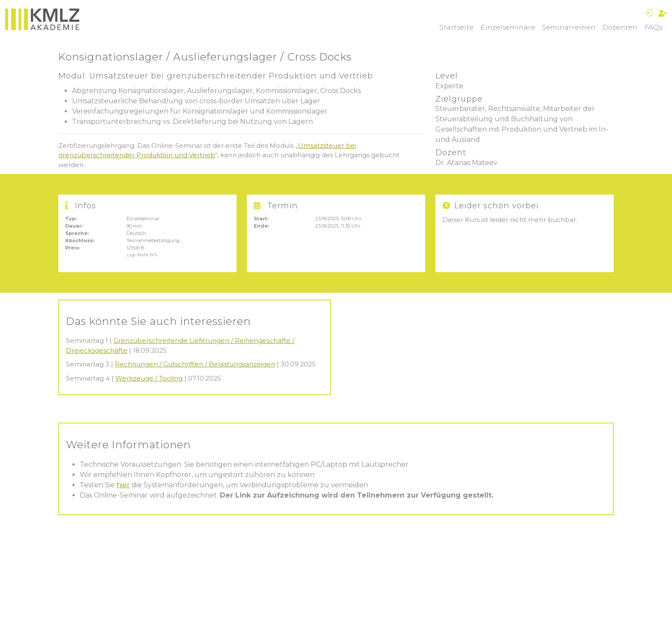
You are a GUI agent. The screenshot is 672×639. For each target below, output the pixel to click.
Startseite (456, 27)
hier (123, 485)
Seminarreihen (569, 27)
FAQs (653, 27)
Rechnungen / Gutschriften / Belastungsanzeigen (195, 364)
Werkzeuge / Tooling (149, 378)
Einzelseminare (508, 27)
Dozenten (620, 27)
